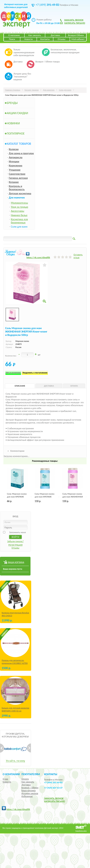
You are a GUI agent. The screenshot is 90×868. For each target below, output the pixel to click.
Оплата (25, 779)
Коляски (14, 149)
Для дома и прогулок (21, 153)
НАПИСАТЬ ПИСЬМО (54, 801)
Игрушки (14, 161)
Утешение (15, 170)
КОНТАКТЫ (51, 774)
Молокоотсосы (19, 203)
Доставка (55, 35)
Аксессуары (18, 211)
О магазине (14, 35)
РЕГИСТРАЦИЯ (15, 545)
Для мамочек (49, 90)
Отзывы (62, 39)
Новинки (13, 123)
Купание (14, 182)
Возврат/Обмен (76, 35)
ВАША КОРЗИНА (16, 562)
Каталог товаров (32, 90)
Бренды (12, 103)
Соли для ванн (65, 90)
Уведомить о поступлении (35, 373)
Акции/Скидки (17, 113)
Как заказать (35, 35)
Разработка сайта (81, 831)
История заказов (30, 793)
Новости (29, 39)
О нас (6, 779)
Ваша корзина (29, 791)
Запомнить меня (17, 532)
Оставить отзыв (78, 256)
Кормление (16, 166)
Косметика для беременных (19, 221)
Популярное (16, 133)
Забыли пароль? (16, 541)
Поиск (12, 39)
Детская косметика (20, 193)
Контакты (45, 39)
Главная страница (13, 90)
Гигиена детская (18, 178)
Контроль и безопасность (17, 188)
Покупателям (31, 774)
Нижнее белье (19, 215)
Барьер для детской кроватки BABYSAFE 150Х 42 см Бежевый (15, 711)
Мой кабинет (78, 39)
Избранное (27, 796)
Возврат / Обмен (30, 788)
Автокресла (16, 157)
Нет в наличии (13, 373)
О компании (11, 774)
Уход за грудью (19, 207)
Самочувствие (17, 174)
